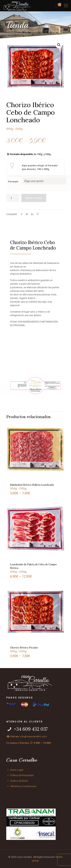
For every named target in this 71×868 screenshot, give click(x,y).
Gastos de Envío (17, 781)
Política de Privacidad (20, 775)
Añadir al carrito (34, 198)
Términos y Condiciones (21, 786)
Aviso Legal (15, 770)
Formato (13, 182)
